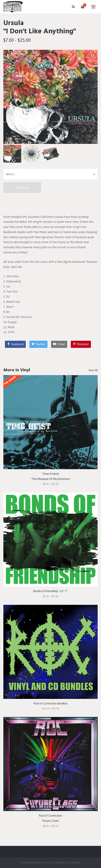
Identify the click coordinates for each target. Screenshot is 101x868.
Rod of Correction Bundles (50, 703)
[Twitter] (38, 344)
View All (93, 370)
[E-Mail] (59, 344)
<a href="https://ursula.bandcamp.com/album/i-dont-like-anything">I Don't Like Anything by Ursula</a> (50, 204)
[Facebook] (15, 344)
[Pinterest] (81, 344)
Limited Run (74, 863)
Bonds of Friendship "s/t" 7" (50, 591)
